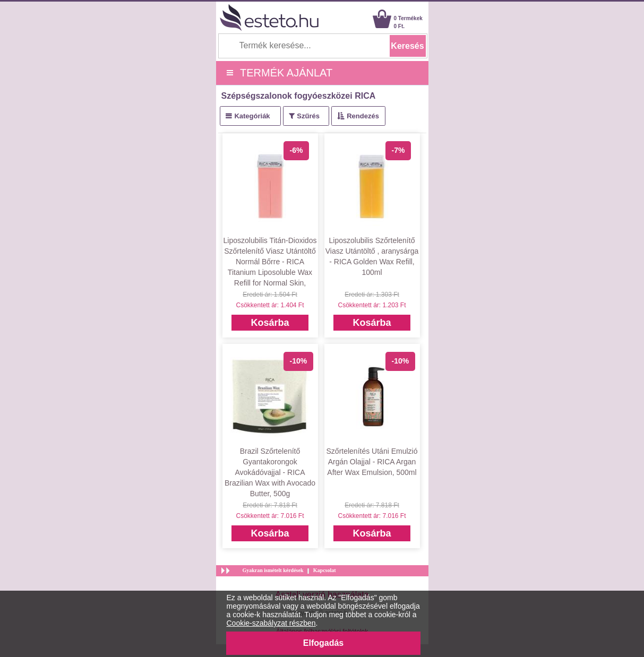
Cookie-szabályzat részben (271, 623)
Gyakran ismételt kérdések (273, 570)
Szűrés (308, 116)
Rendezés (363, 116)
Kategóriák (252, 116)
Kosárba (270, 323)
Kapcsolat (325, 570)
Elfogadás (323, 643)
